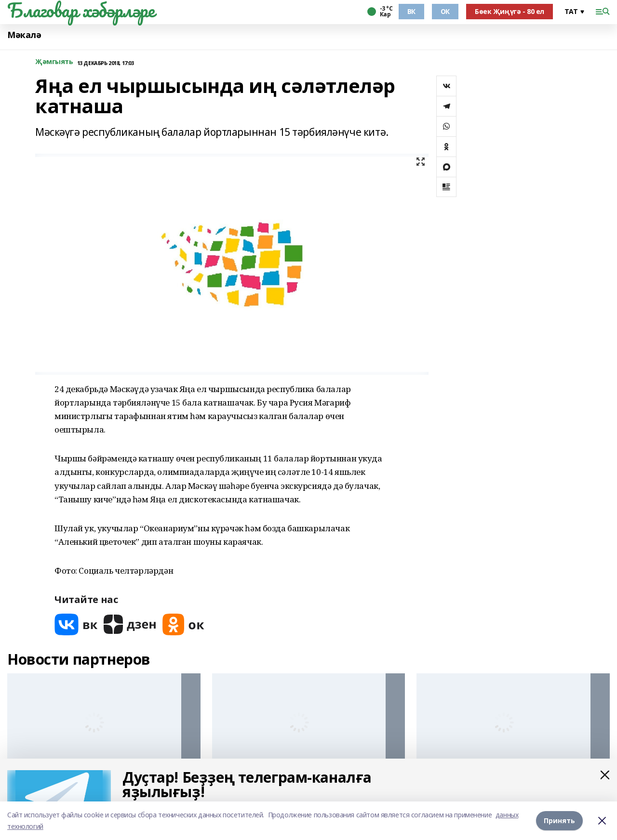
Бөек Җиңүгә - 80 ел (510, 11)
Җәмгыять (54, 62)
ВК (411, 11)
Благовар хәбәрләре (81, 10)
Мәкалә (24, 35)
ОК (445, 11)
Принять (559, 820)
